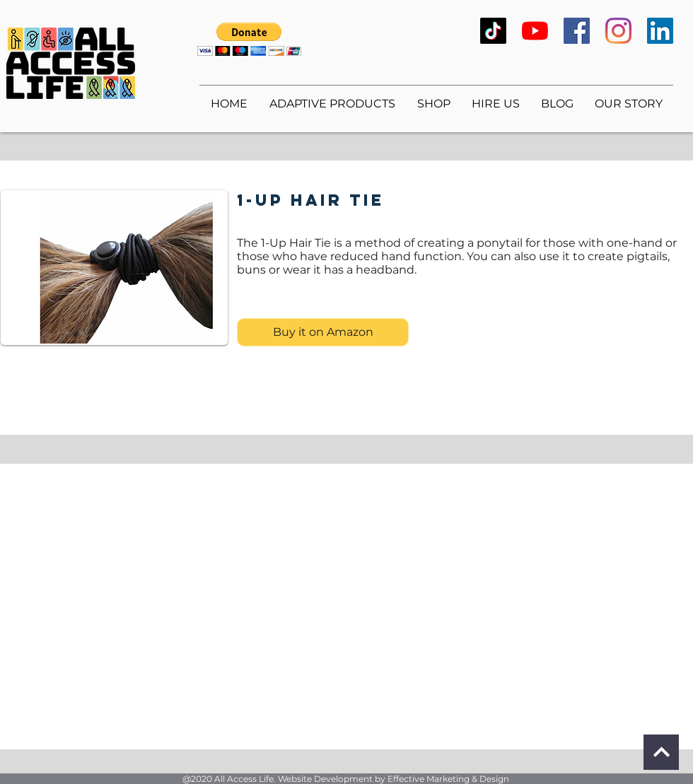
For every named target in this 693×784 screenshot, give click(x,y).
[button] (249, 39)
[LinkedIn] (660, 31)
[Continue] (661, 752)
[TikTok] (493, 31)
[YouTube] (535, 31)
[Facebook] (577, 31)
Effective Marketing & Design (448, 779)
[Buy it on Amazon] (323, 332)
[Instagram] (618, 31)
